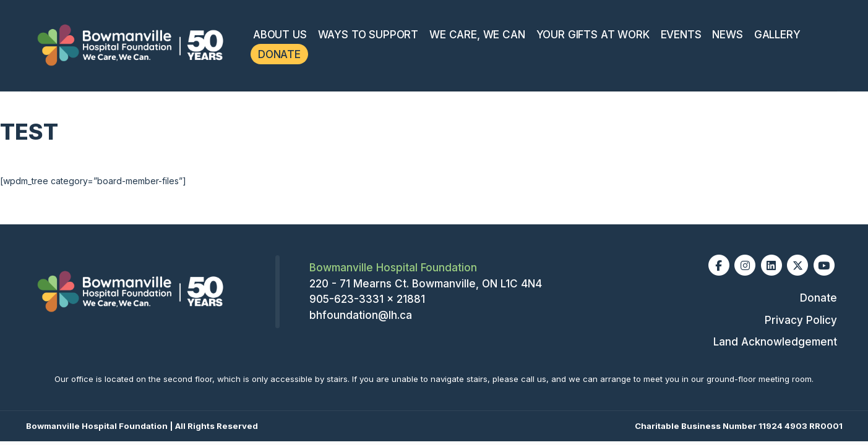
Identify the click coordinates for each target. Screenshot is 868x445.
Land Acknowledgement (775, 342)
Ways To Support (368, 35)
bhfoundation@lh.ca (361, 315)
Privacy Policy (801, 320)
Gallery (777, 35)
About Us (280, 35)
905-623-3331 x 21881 (367, 299)
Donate (279, 54)
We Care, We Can (477, 35)
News (727, 35)
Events (681, 35)
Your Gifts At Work (593, 35)
